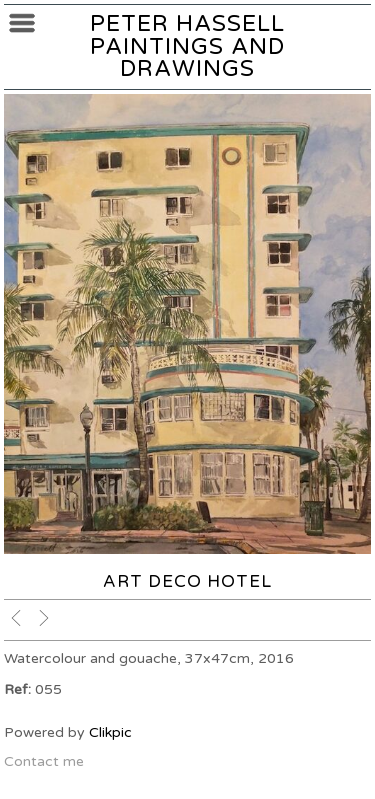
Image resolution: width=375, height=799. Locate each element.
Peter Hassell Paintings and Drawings (187, 46)
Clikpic (110, 732)
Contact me (44, 761)
